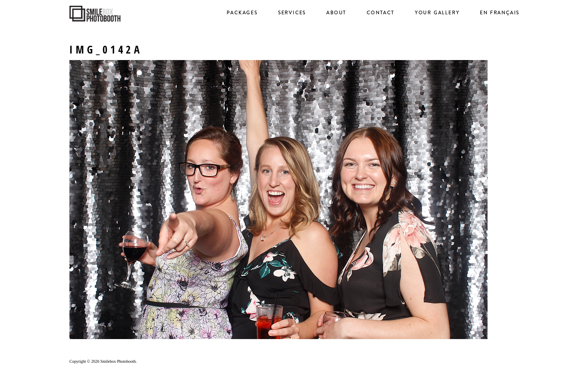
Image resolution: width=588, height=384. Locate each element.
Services (292, 13)
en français (500, 13)
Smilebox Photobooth (118, 361)
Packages (242, 13)
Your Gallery (437, 13)
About (336, 13)
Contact (381, 13)
